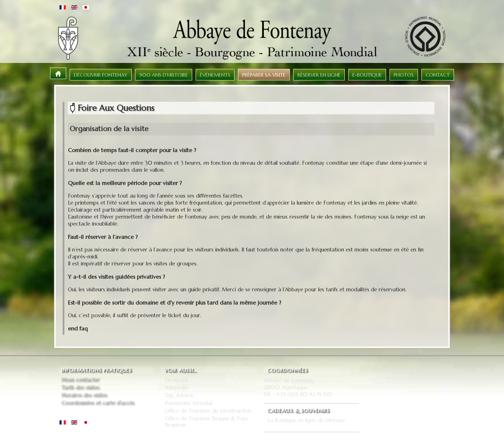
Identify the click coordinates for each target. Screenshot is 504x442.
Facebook (177, 380)
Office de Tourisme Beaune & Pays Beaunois (206, 422)
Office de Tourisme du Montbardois (208, 411)
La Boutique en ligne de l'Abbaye (306, 420)
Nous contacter (81, 380)
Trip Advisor (179, 395)
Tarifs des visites (81, 388)
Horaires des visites (85, 395)
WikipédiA (177, 388)
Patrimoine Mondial (188, 403)
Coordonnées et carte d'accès (98, 403)
